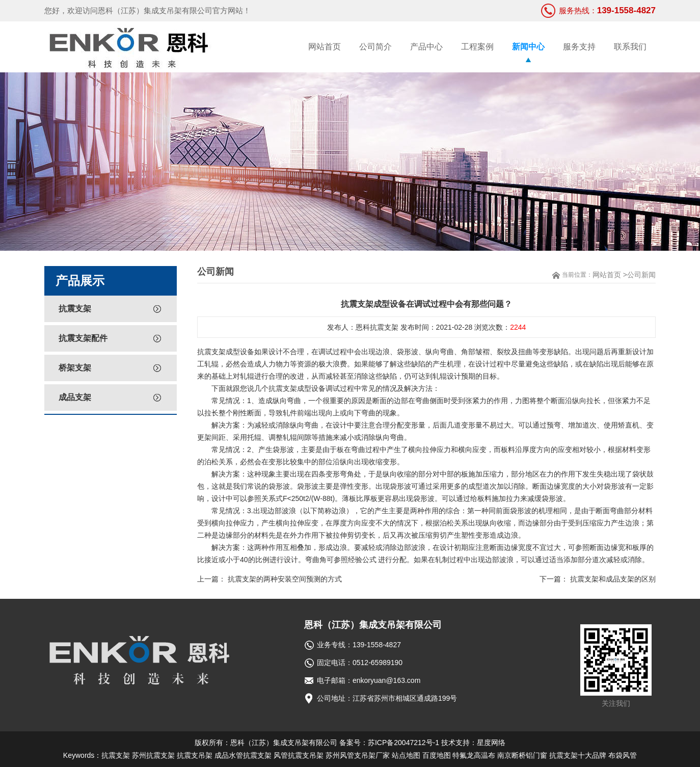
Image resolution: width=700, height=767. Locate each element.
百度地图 (437, 755)
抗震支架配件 (83, 338)
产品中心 (426, 47)
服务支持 (579, 47)
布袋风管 (623, 755)
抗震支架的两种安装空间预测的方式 (285, 579)
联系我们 (630, 47)
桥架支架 (75, 368)
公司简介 (375, 47)
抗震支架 (75, 309)
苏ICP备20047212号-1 (403, 743)
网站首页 (325, 47)
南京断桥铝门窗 (522, 755)
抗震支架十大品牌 (578, 755)
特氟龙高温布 (474, 755)
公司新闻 (641, 275)
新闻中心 (528, 47)
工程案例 (477, 47)
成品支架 (75, 397)
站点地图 (406, 755)
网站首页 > (610, 275)
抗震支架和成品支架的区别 (613, 579)
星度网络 (491, 743)
